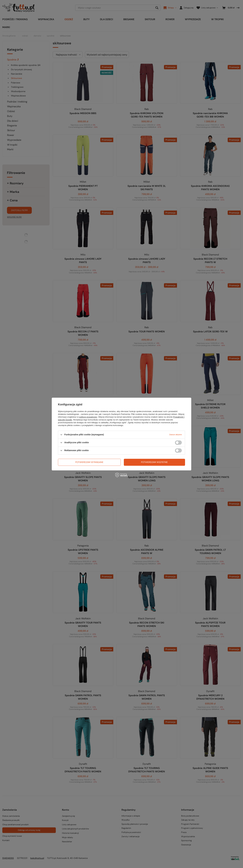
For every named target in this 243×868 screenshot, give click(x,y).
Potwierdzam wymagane (89, 462)
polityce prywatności (88, 417)
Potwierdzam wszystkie (154, 462)
